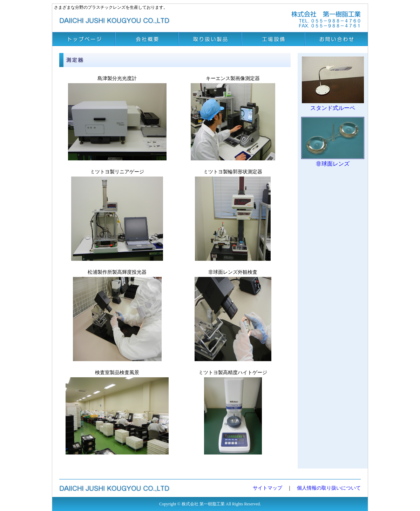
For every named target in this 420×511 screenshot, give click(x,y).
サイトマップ (267, 488)
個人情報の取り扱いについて (329, 488)
